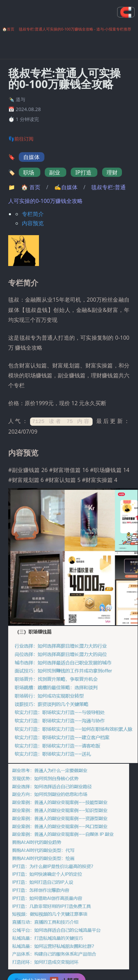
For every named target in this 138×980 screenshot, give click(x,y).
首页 (31, 187)
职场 (29, 172)
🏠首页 (8, 29)
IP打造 (84, 172)
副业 (55, 172)
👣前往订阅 (21, 139)
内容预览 (33, 223)
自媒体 (31, 157)
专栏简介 (33, 214)
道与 (20, 99)
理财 (112, 172)
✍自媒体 (67, 187)
